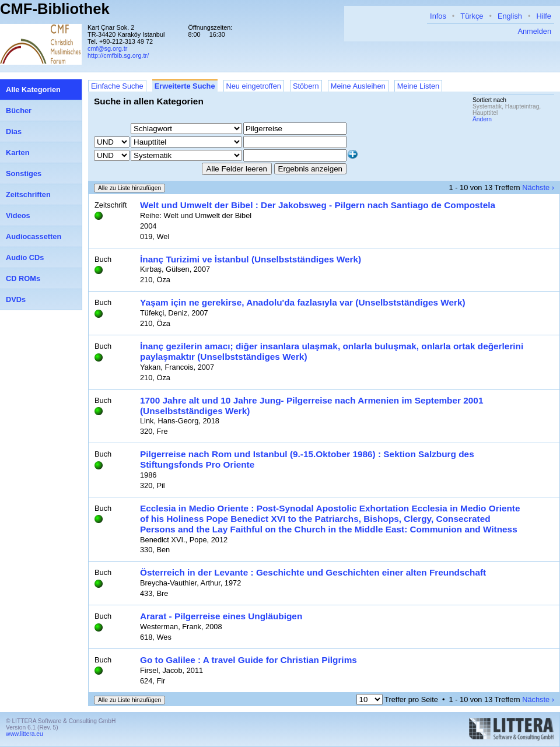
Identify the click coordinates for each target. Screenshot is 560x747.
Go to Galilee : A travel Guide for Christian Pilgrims (249, 660)
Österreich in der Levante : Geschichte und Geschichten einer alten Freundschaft (313, 572)
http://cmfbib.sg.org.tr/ (118, 55)
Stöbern (306, 86)
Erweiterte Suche (185, 86)
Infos (438, 16)
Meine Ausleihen (358, 86)
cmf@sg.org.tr (107, 48)
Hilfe (544, 16)
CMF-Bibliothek (55, 9)
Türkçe (472, 16)
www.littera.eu (24, 734)
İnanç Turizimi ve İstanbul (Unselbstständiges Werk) (251, 259)
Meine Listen (419, 86)
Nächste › (538, 187)
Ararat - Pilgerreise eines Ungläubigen (221, 616)
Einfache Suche (117, 86)
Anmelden (534, 31)
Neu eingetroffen (254, 86)
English (510, 16)
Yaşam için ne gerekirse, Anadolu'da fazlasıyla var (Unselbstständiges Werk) (303, 302)
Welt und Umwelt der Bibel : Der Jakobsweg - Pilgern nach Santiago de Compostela (318, 205)
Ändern (482, 119)
